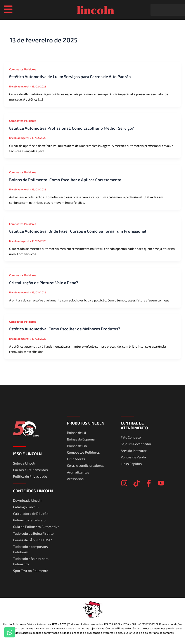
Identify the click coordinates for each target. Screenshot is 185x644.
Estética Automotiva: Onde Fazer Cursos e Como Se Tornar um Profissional (78, 231)
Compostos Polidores (23, 70)
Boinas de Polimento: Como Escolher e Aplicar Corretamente (65, 180)
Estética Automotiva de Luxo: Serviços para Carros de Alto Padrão (70, 77)
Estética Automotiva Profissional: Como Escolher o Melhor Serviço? (71, 129)
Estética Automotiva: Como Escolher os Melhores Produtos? (65, 329)
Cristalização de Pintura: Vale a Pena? (44, 283)
